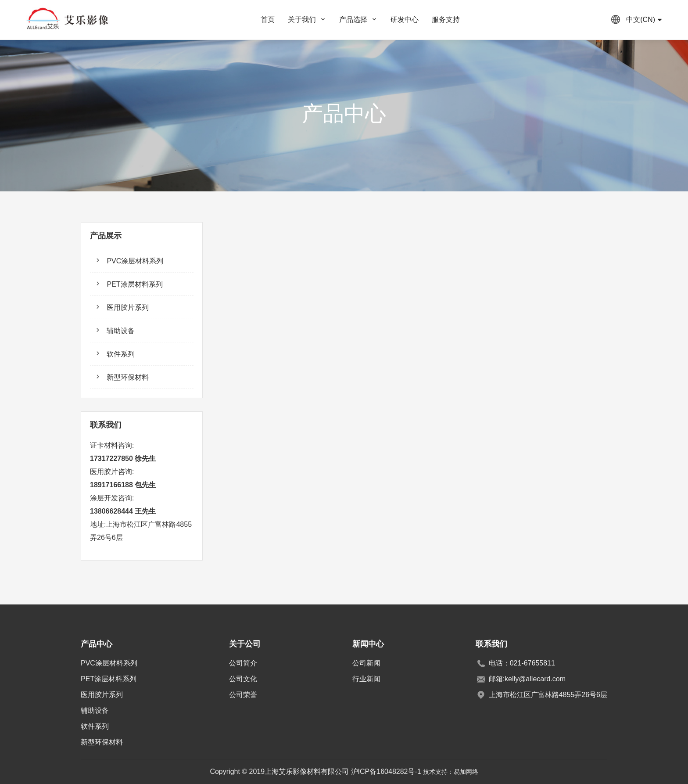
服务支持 (446, 20)
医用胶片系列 (127, 307)
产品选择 (353, 20)
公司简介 (243, 663)
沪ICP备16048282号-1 (386, 771)
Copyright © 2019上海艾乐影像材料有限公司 (280, 771)
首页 (268, 20)
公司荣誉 (243, 695)
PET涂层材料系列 (134, 284)
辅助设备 (120, 331)
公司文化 (243, 679)
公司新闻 (366, 663)
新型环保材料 (127, 377)
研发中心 (405, 20)
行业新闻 (366, 679)
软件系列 (120, 354)
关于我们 (302, 20)
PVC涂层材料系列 (134, 261)
